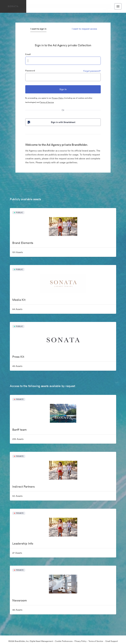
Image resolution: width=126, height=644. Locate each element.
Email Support (111, 641)
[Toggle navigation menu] (118, 6)
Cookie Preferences (64, 641)
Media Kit (19, 300)
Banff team (19, 430)
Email (28, 54)
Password (30, 71)
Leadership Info (23, 543)
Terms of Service (47, 102)
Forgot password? (92, 71)
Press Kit (18, 357)
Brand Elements (23, 243)
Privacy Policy (58, 98)
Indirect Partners (23, 487)
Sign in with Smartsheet (51, 122)
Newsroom (20, 600)
